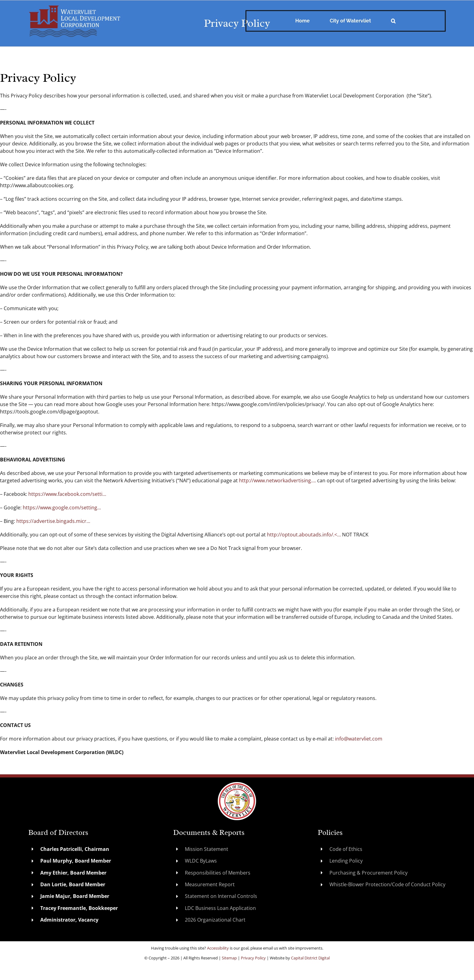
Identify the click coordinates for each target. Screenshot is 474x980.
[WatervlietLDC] (74, 7)
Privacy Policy (253, 958)
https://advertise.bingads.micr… (53, 521)
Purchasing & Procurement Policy (368, 873)
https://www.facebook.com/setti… (67, 494)
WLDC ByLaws (201, 861)
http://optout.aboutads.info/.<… (304, 535)
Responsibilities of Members (218, 873)
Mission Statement (207, 849)
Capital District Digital (310, 958)
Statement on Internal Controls (221, 896)
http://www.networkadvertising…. (277, 480)
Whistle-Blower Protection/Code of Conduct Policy (387, 884)
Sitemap (229, 958)
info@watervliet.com (359, 739)
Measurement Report (210, 884)
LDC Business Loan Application (220, 908)
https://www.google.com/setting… (62, 508)
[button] (393, 21)
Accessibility (218, 948)
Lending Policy (346, 861)
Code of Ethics (346, 849)
